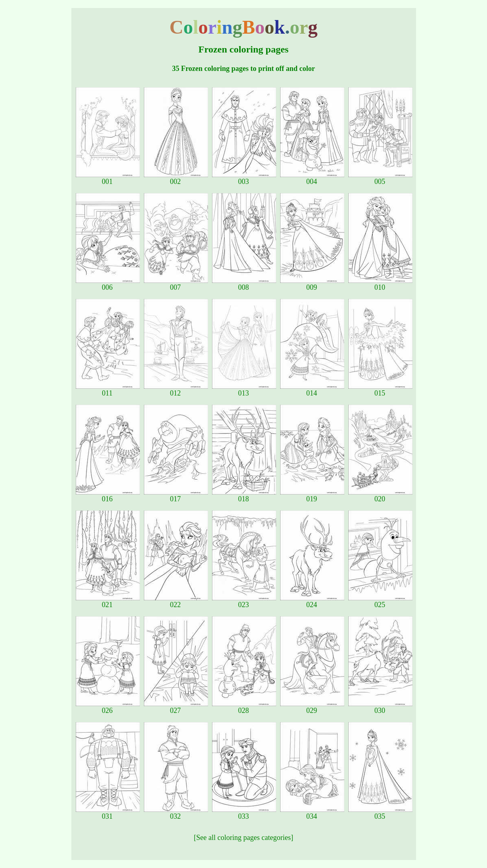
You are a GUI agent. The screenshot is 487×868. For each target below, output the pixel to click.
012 (176, 390)
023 (244, 602)
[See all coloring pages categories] (244, 838)
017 (176, 496)
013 (244, 390)
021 (108, 602)
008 (244, 284)
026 (108, 707)
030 (380, 707)
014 (312, 390)
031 (108, 813)
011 (108, 390)
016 (108, 496)
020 (380, 496)
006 (108, 284)
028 (244, 707)
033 (244, 813)
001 (108, 178)
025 (380, 602)
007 (176, 284)
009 (312, 284)
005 (380, 178)
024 (312, 602)
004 (312, 178)
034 (312, 813)
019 (312, 496)
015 (380, 390)
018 (244, 496)
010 (380, 284)
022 (176, 602)
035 (380, 813)
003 (244, 178)
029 (312, 707)
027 (176, 707)
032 (176, 813)
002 (176, 178)
